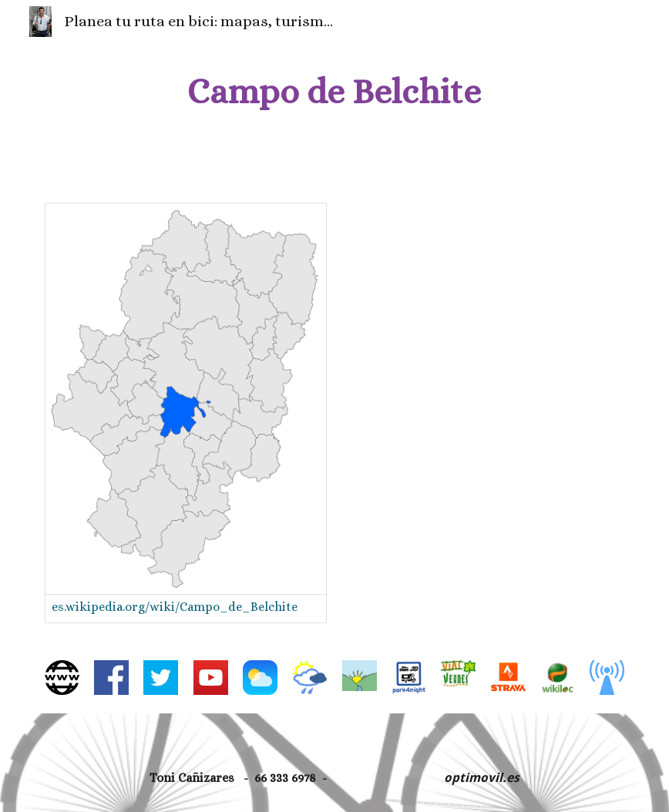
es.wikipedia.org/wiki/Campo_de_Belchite (175, 607)
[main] (334, 92)
